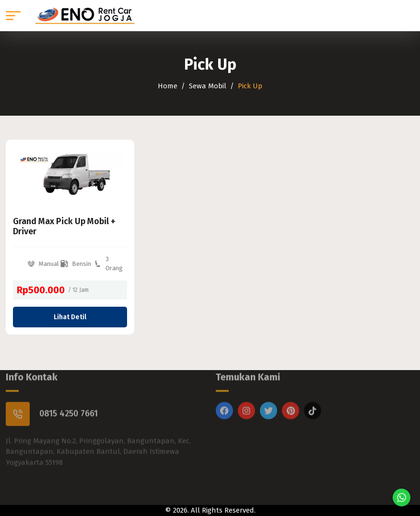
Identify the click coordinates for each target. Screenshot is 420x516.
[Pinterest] (291, 399)
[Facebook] (224, 399)
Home (168, 86)
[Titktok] (313, 399)
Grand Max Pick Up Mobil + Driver (64, 227)
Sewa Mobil (208, 86)
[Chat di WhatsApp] (402, 498)
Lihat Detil (70, 317)
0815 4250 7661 (69, 402)
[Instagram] (246, 399)
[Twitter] (268, 399)
